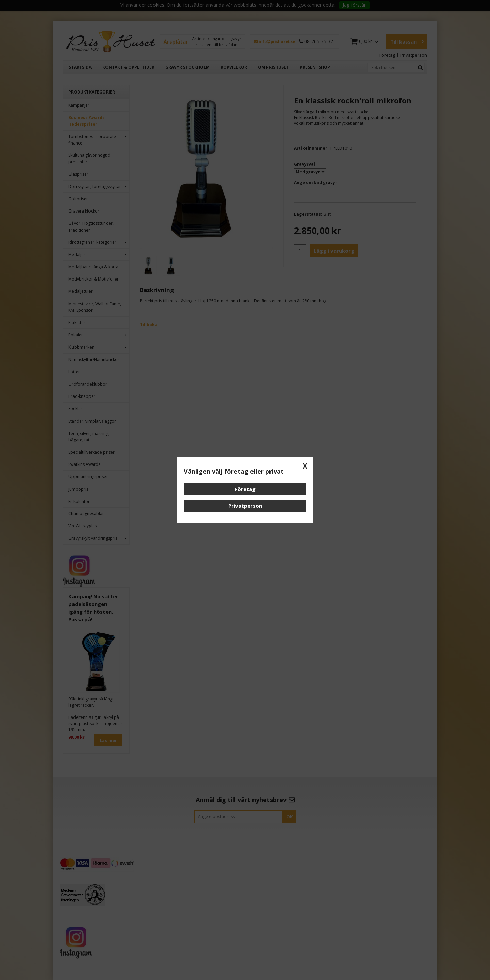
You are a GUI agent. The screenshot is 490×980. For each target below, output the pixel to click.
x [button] (305, 465)
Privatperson (245, 506)
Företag (245, 489)
